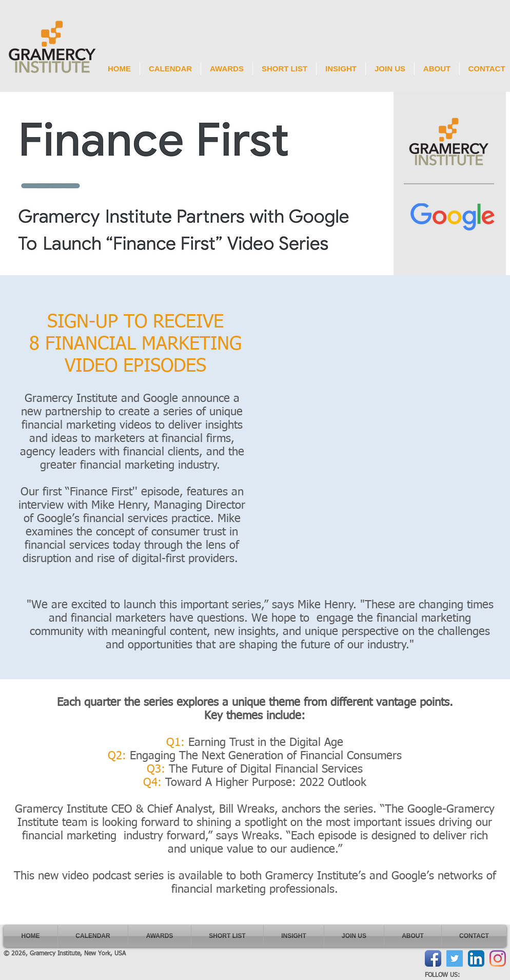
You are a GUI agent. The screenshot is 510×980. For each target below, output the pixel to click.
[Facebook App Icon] (433, 958)
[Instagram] (498, 958)
